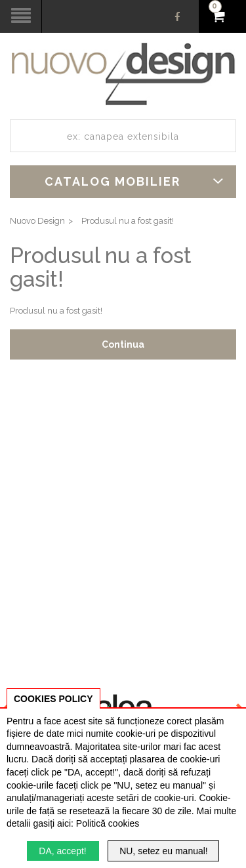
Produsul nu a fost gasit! (128, 221)
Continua (123, 344)
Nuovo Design (37, 221)
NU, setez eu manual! (164, 851)
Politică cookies (108, 823)
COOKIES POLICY (53, 699)
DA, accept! (62, 851)
